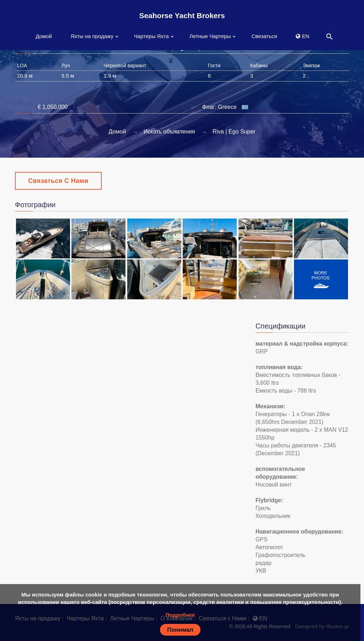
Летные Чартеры (210, 36)
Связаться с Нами (58, 181)
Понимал (180, 630)
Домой (44, 36)
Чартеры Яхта (151, 36)
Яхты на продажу (92, 36)
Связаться (264, 36)
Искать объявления (169, 132)
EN (303, 36)
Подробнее (180, 615)
